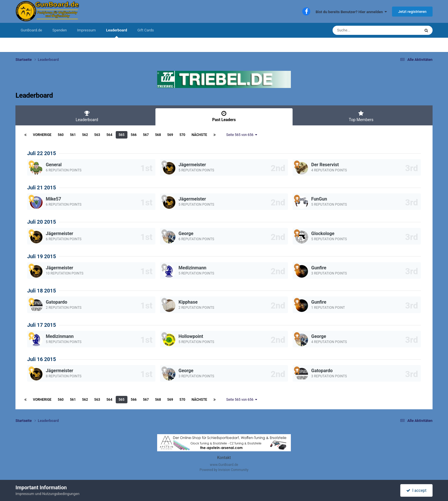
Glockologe (323, 234)
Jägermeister (192, 165)
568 (158, 135)
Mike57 (53, 199)
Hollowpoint (191, 336)
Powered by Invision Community (224, 470)
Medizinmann (193, 268)
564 (109, 135)
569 (170, 135)
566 (134, 135)
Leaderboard (117, 33)
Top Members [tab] (361, 116)
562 (85, 135)
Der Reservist (325, 165)
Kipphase (188, 302)
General (54, 165)
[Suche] (365, 30)
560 (61, 135)
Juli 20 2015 (42, 222)
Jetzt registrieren (412, 12)
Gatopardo (56, 302)
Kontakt (224, 458)
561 (73, 135)
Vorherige (42, 135)
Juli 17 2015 (42, 325)
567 (146, 135)
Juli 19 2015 (42, 256)
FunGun (319, 199)
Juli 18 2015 (42, 291)
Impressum (86, 30)
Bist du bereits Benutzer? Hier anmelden (351, 12)
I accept (416, 490)
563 (97, 135)
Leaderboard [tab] (87, 116)
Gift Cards (146, 30)
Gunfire (319, 268)
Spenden (60, 30)
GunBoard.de (31, 30)
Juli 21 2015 (42, 188)
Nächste (199, 135)
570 (182, 135)
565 (122, 135)
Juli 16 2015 (42, 359)
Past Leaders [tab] (224, 116)
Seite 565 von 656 (242, 135)
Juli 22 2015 (42, 153)
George (186, 234)
